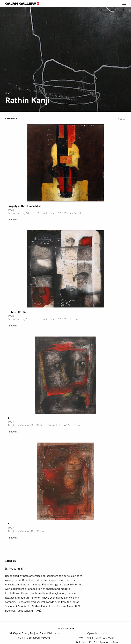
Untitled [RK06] (17, 312)
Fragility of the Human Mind (25, 206)
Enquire (13, 220)
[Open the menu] (124, 3)
